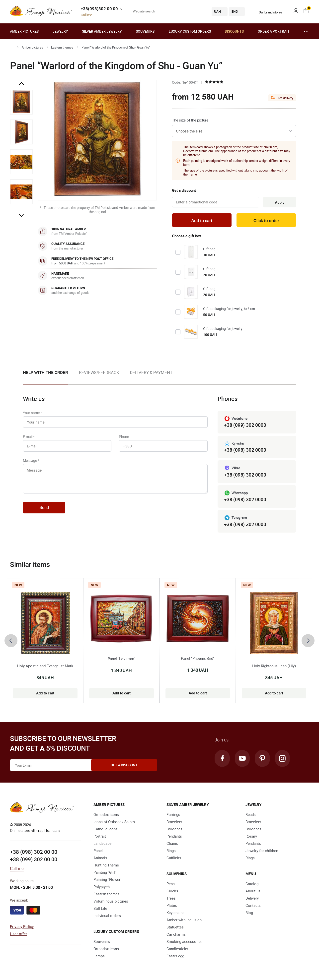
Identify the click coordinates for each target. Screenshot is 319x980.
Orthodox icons (106, 816)
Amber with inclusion (184, 922)
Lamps (99, 958)
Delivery (252, 900)
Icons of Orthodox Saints (114, 824)
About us (253, 893)
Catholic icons (106, 831)
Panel (98, 853)
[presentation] (11, 643)
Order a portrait (274, 31)
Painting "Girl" (105, 874)
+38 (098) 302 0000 (245, 451)
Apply (279, 202)
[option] (21, 102)
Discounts (234, 31)
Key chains (175, 915)
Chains (172, 845)
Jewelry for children (262, 853)
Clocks (172, 893)
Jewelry (60, 31)
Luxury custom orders (190, 31)
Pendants (174, 838)
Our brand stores (267, 12)
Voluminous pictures (111, 903)
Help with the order (45, 373)
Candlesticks (177, 951)
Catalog (252, 886)
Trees (171, 900)
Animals (100, 860)
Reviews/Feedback (99, 373)
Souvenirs (145, 31)
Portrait (100, 838)
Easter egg (175, 958)
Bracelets (174, 824)
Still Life (100, 910)
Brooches (174, 831)
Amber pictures (24, 31)
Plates (172, 907)
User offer (19, 935)
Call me (86, 15)
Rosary (251, 838)
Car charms (176, 936)
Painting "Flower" (108, 881)
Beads (251, 816)
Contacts (253, 907)
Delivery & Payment (151, 373)
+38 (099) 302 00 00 (34, 861)
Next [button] (21, 215)
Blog (249, 915)
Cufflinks (174, 860)
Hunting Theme (106, 867)
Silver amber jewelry (102, 31)
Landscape (102, 845)
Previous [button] (21, 84)
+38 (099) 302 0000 (245, 426)
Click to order (266, 221)
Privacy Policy (22, 928)
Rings (171, 853)
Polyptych (102, 889)
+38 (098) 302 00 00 (34, 854)
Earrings (173, 816)
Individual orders (107, 918)
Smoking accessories (185, 943)
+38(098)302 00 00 (99, 9)
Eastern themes (62, 47)
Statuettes (175, 929)
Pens (171, 886)
